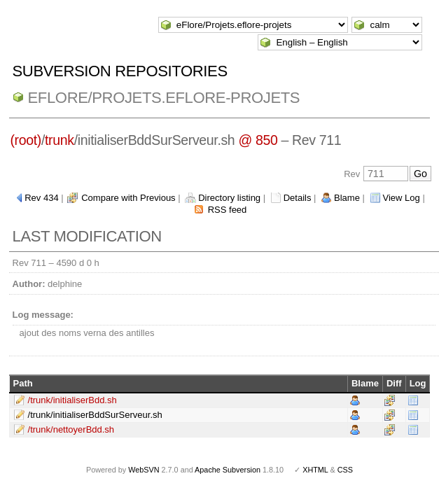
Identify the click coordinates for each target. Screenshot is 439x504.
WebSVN (144, 470)
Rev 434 (41, 198)
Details (298, 198)
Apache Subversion (228, 470)
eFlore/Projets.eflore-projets (164, 98)
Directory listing (229, 198)
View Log (402, 198)
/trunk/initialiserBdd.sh (72, 400)
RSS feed (228, 210)
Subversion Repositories (120, 71)
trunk (60, 140)
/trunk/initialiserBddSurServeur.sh (95, 415)
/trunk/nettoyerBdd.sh (71, 429)
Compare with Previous (128, 198)
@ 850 (258, 140)
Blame (347, 198)
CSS (345, 470)
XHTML (315, 470)
